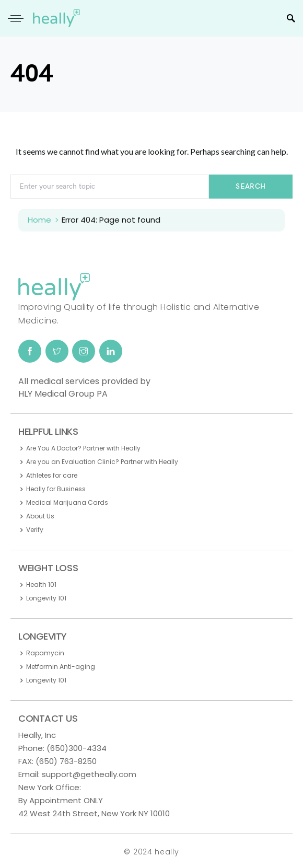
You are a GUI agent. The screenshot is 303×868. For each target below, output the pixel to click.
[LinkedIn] (111, 351)
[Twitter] (57, 351)
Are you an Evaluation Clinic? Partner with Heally (102, 462)
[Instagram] (84, 351)
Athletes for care (52, 475)
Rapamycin (45, 653)
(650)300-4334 (77, 748)
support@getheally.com (89, 774)
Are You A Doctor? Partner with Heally (83, 448)
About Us (40, 516)
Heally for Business (56, 489)
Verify (35, 530)
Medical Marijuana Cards (67, 502)
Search (250, 186)
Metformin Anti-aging (61, 667)
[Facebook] (30, 351)
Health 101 (41, 585)
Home (39, 220)
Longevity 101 (46, 598)
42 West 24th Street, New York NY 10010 (94, 813)
